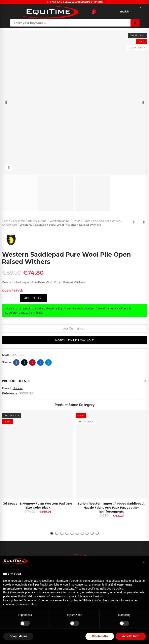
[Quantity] (10, 298)
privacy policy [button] (120, 581)
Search (135, 23)
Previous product (134, 222)
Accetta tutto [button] (131, 636)
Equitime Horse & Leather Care (80, 308)
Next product (144, 222)
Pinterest (32, 362)
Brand (6, 388)
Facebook (16, 362)
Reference (10, 393)
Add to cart (33, 298)
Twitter (24, 362)
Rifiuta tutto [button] (100, 636)
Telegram (49, 362)
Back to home (139, 222)
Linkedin (41, 362)
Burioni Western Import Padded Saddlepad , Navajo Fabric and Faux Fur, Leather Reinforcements (111, 508)
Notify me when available (74, 340)
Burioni (18, 388)
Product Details (16, 381)
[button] (52, 533)
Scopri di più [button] (18, 636)
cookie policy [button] (115, 589)
